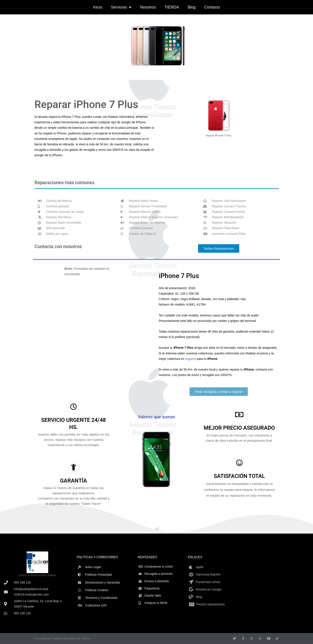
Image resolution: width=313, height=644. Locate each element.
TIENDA (172, 7)
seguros (191, 359)
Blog (192, 7)
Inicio (97, 7)
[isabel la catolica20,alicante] (275, 582)
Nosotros (148, 7)
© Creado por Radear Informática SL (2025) (62, 638)
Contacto (212, 7)
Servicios (121, 7)
